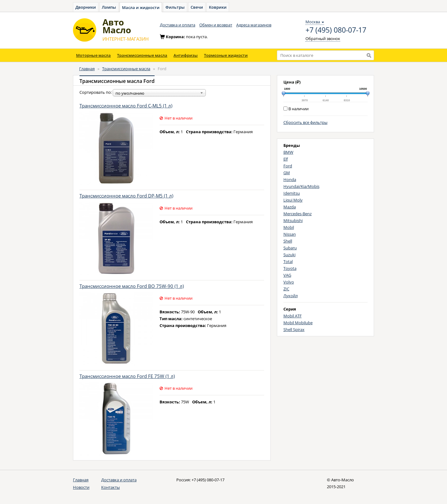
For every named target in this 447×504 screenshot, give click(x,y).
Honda (290, 179)
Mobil (289, 227)
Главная (87, 69)
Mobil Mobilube (298, 323)
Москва (315, 22)
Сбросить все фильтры (305, 122)
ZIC (286, 289)
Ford (288, 166)
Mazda (290, 207)
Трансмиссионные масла (142, 55)
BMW (288, 152)
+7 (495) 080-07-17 (336, 30)
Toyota (290, 268)
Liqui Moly (293, 200)
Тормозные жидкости (226, 55)
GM (287, 173)
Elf (286, 159)
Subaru (290, 248)
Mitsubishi (293, 220)
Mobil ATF (293, 316)
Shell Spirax (294, 329)
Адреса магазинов (254, 25)
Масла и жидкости (141, 7)
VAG (287, 275)
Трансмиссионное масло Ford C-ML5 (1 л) (126, 106)
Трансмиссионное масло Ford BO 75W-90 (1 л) (132, 286)
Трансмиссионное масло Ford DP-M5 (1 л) (126, 196)
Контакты (111, 487)
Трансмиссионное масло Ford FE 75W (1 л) (127, 376)
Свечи (197, 7)
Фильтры (175, 7)
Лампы (109, 7)
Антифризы (186, 55)
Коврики (218, 7)
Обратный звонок (323, 39)
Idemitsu (292, 193)
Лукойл (291, 296)
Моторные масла (93, 55)
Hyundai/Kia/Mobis (301, 186)
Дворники (86, 7)
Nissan (290, 234)
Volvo (289, 282)
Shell (288, 241)
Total (288, 261)
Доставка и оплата (178, 25)
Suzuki (289, 255)
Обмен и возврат (216, 25)
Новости (81, 487)
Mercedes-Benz (298, 214)
